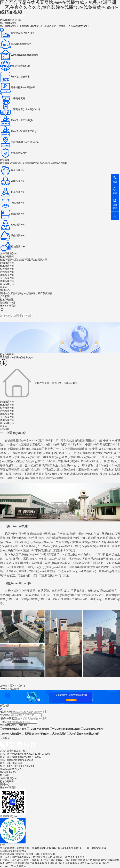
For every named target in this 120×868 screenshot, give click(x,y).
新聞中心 (5, 290)
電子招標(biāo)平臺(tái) (36, 734)
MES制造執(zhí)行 (92, 729)
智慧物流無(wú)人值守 (13, 729)
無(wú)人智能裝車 (11, 734)
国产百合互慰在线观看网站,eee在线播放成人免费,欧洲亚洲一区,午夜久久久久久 (42, 857)
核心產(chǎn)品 (8, 23)
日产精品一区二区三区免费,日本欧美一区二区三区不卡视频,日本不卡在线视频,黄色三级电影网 (50, 860)
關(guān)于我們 (8, 306)
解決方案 (5, 160)
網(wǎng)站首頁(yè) (10, 20)
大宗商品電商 (58, 734)
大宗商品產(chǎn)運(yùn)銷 (83, 734)
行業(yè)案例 (7, 256)
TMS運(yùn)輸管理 (38, 729)
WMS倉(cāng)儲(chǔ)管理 (65, 729)
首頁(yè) (57, 383)
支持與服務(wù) (8, 253)
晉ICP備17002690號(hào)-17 (67, 848)
